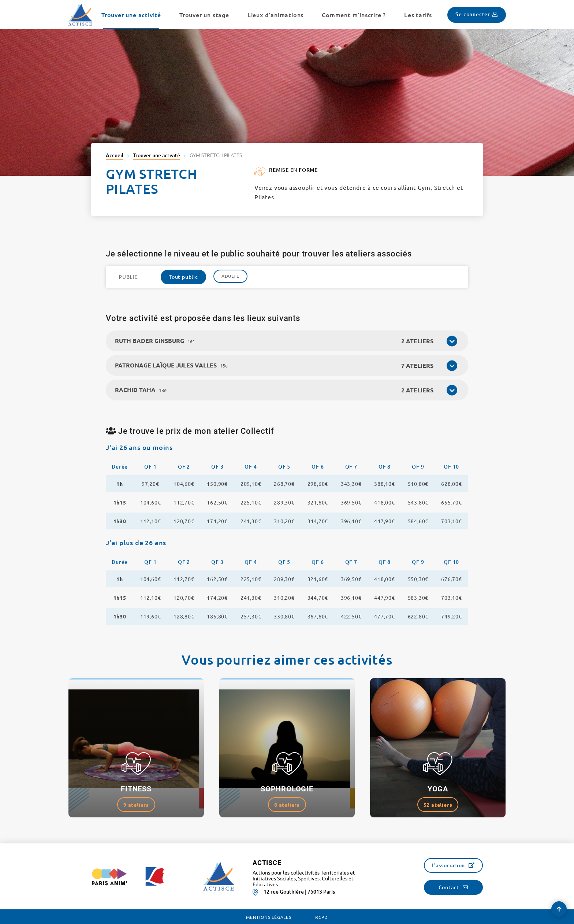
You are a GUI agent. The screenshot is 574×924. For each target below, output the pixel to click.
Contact (449, 887)
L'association (448, 865)
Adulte (230, 276)
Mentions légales (269, 917)
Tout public (183, 277)
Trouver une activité (156, 155)
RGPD (322, 917)
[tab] (287, 341)
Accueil (115, 155)
